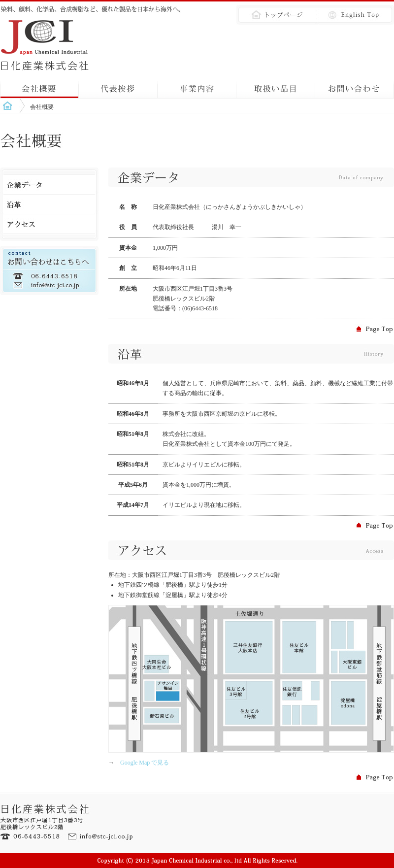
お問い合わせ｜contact (355, 86)
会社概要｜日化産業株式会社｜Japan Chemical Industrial (47, 44)
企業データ (49, 185)
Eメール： (101, 837)
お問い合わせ (49, 270)
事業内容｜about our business (197, 86)
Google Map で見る (142, 763)
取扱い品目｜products (276, 86)
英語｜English (352, 15)
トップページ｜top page (273, 15)
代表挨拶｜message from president (118, 86)
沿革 (49, 204)
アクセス (49, 224)
